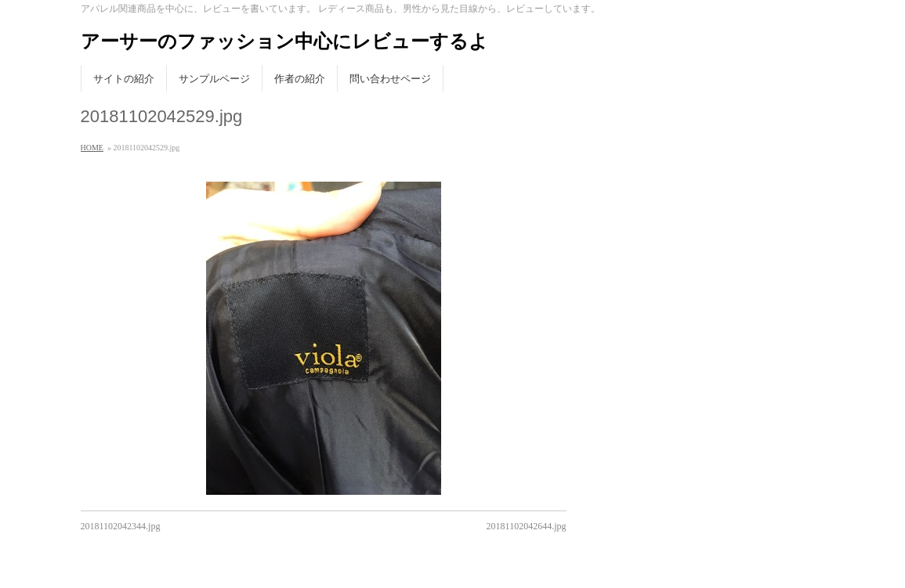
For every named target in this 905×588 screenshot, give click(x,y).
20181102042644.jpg (527, 526)
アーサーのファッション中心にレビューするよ (284, 41)
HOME (92, 148)
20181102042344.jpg (121, 526)
